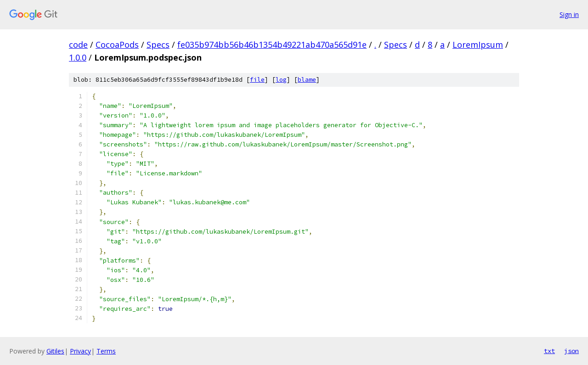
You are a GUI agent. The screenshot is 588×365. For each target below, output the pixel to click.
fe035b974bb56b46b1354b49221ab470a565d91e (272, 45)
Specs (158, 45)
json (571, 351)
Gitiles (55, 351)
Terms (106, 351)
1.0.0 (78, 57)
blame (307, 80)
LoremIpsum (478, 45)
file (257, 80)
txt (549, 351)
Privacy (80, 351)
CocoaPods (117, 45)
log (281, 80)
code (78, 45)
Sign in (569, 14)
